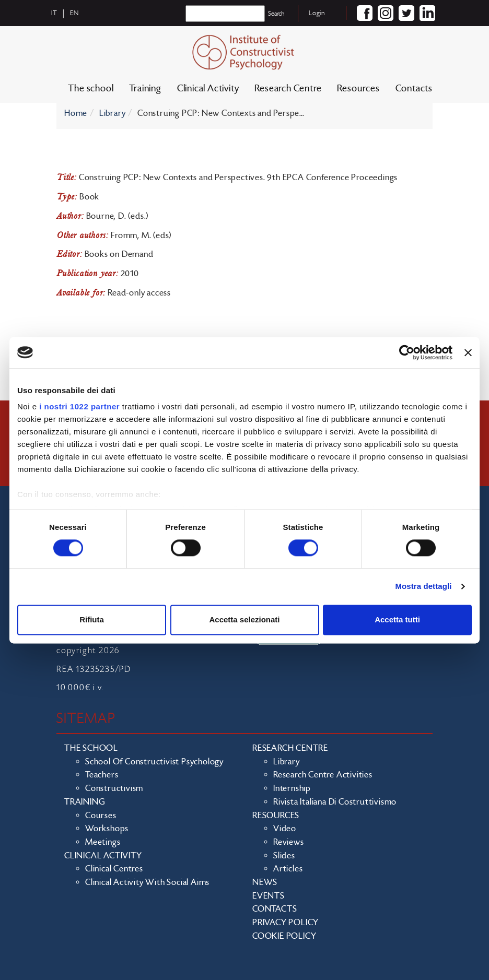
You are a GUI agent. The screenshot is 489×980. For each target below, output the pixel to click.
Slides (284, 856)
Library (113, 113)
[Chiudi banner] (468, 352)
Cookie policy (284, 936)
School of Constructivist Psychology (154, 762)
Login (317, 13)
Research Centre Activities (323, 775)
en (74, 13)
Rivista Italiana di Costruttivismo (335, 802)
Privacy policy (286, 923)
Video (285, 829)
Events (269, 896)
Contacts (414, 88)
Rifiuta (92, 619)
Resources (358, 88)
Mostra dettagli (423, 587)
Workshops (107, 829)
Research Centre (288, 88)
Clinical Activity (208, 88)
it (54, 13)
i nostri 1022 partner (79, 406)
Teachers (102, 775)
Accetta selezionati (244, 619)
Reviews (289, 842)
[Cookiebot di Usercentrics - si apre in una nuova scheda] (407, 352)
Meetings (103, 842)
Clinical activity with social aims (147, 882)
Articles (288, 869)
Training (145, 88)
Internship (292, 788)
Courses (101, 816)
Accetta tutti (397, 619)
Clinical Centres (114, 869)
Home (76, 113)
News (265, 882)
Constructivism (114, 788)
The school (91, 88)
